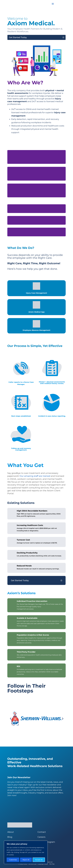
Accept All (39, 860)
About (11, 832)
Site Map (52, 864)
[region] (26, 852)
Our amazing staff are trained (35, 476)
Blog (10, 837)
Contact (42, 832)
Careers (41, 837)
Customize (13, 860)
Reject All (26, 860)
